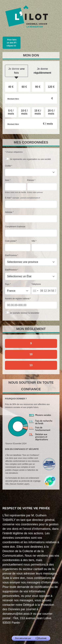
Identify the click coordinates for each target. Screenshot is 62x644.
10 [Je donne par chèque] (31, 354)
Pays (7, 284)
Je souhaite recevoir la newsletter (25, 313)
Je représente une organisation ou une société (30, 159)
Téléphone (36, 284)
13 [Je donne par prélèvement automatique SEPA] (31, 365)
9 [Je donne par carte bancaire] (31, 343)
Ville (33, 241)
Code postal (10, 241)
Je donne (16, 72)
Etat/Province (11, 255)
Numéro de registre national (17, 299)
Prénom (31, 180)
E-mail (8, 198)
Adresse (9, 212)
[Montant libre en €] (31, 99)
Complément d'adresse (15, 227)
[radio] (11, 87)
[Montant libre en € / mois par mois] (31, 124)
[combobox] (35, 291)
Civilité (8, 166)
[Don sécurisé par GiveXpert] (31, 638)
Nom (7, 180)
